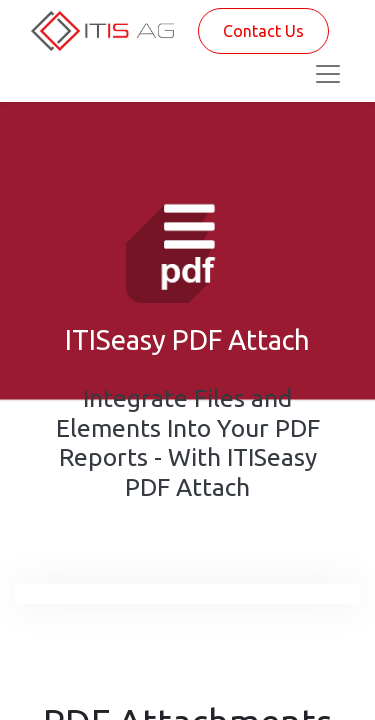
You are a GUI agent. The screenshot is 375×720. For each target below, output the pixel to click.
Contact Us (263, 31)
